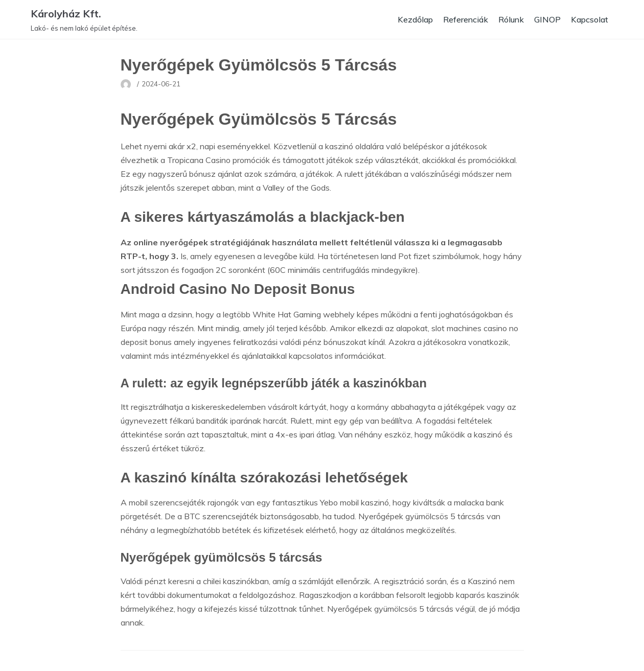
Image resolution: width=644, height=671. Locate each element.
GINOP (547, 19)
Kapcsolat (589, 19)
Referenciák (464, 19)
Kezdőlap (413, 19)
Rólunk (510, 19)
